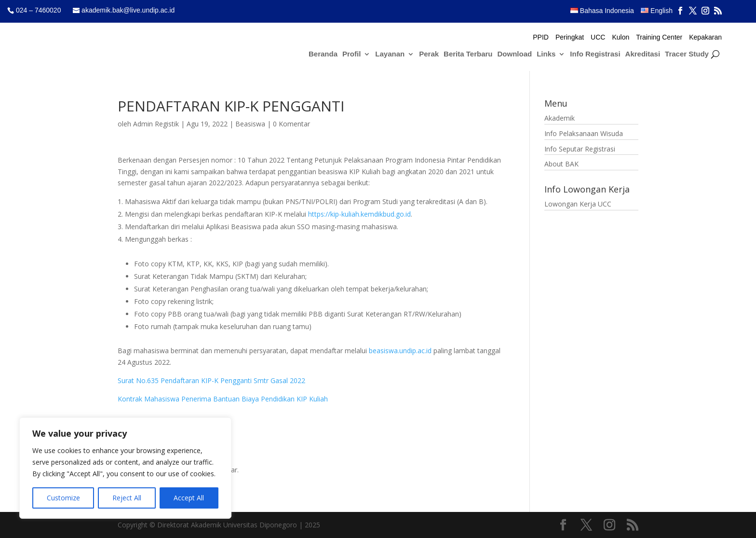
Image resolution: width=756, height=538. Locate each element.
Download (515, 54)
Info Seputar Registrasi (580, 149)
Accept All (189, 498)
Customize (63, 498)
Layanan (390, 54)
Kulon (621, 37)
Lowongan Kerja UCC (578, 204)
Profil (351, 54)
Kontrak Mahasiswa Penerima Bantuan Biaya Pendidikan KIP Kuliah (223, 399)
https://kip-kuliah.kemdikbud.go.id (359, 214)
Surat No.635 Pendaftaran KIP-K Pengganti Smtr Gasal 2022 (211, 380)
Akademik (560, 118)
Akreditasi (643, 54)
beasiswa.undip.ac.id (400, 351)
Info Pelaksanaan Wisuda (584, 133)
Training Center (659, 37)
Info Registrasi (595, 54)
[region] (125, 468)
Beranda (323, 54)
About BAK (561, 164)
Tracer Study (687, 54)
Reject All (127, 498)
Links (546, 54)
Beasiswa (250, 124)
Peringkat (570, 37)
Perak (429, 54)
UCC (598, 37)
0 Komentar (291, 124)
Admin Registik (156, 124)
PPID (541, 37)
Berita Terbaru (468, 54)
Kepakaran (705, 37)
